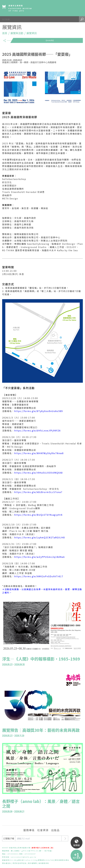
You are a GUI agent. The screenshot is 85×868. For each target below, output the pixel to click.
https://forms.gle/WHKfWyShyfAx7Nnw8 (39, 453)
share (5, 39)
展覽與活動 (17, 33)
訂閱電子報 (9, 838)
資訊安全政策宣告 (20, 863)
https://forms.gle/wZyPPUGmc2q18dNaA (39, 557)
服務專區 (29, 830)
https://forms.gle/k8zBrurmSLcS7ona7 (38, 492)
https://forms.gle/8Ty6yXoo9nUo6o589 (39, 411)
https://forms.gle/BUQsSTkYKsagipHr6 (38, 515)
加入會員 (77, 858)
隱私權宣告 (7, 863)
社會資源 (43, 830)
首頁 (5, 33)
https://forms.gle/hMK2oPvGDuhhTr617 (39, 576)
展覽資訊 (32, 33)
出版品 (55, 830)
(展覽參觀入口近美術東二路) (42, 848)
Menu (79, 8)
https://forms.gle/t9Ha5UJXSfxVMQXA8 (38, 473)
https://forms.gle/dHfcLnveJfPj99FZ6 (37, 430)
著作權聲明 (32, 863)
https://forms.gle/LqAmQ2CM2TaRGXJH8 (40, 537)
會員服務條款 (44, 863)
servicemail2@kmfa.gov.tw (24, 857)
